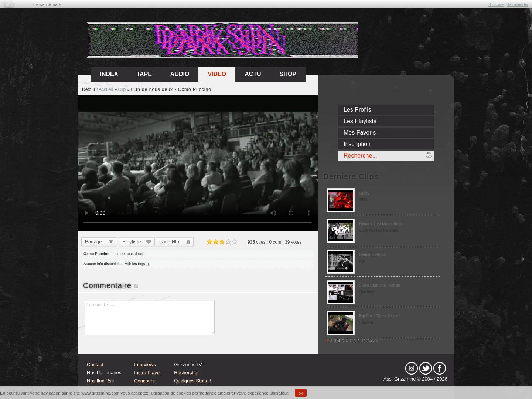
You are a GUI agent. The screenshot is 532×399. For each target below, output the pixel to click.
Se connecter (517, 5)
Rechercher (186, 373)
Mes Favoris (360, 133)
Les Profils (357, 110)
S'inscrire (496, 5)
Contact (95, 364)
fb (440, 368)
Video (217, 74)
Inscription (357, 144)
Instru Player (148, 373)
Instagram (412, 368)
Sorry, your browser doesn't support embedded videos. (198, 163)
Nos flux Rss (100, 381)
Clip (122, 89)
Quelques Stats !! (192, 381)
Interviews (145, 364)
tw (426, 368)
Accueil (106, 89)
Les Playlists (360, 121)
